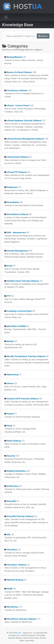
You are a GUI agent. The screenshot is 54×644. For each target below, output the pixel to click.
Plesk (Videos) (14, 441)
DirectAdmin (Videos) (18, 214)
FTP (9, 296)
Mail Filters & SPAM (16, 326)
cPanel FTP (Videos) (17, 172)
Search (43, 36)
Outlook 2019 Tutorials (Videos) (23, 399)
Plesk (10, 426)
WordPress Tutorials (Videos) (22, 619)
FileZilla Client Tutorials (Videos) (23, 281)
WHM (10, 589)
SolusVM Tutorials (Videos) (20, 516)
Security (11, 456)
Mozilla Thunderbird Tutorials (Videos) (26, 356)
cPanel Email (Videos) (18, 157)
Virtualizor (12, 549)
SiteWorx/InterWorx (17, 471)
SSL (9, 534)
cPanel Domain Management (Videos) (25, 139)
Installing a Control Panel (19, 311)
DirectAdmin (13, 202)
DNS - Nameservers (16, 232)
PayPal (10, 414)
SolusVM (11, 501)
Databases (12, 187)
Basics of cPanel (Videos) (19, 72)
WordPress (12, 607)
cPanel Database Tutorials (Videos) (24, 120)
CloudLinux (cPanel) (17, 90)
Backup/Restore (15, 57)
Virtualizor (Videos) (17, 565)
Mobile (10, 341)
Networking (13, 374)
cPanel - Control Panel (18, 105)
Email (10, 266)
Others (10, 383)
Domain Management (17, 251)
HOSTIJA (17, 633)
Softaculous (13, 486)
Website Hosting (15, 580)
